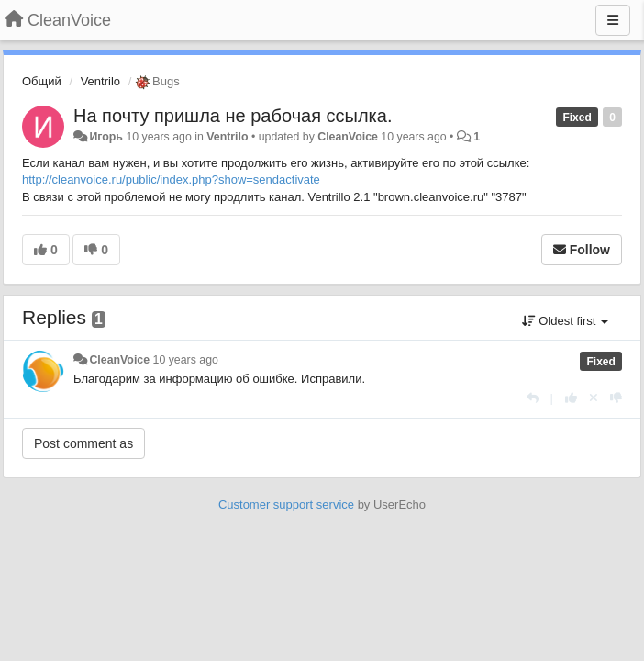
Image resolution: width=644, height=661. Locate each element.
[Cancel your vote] (594, 398)
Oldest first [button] (565, 321)
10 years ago (186, 360)
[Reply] (533, 398)
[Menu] (613, 20)
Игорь (106, 137)
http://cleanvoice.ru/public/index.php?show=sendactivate (171, 179)
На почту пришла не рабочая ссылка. (233, 116)
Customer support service (286, 504)
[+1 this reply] (571, 398)
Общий (42, 81)
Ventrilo (100, 81)
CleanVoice (348, 137)
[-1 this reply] (616, 398)
